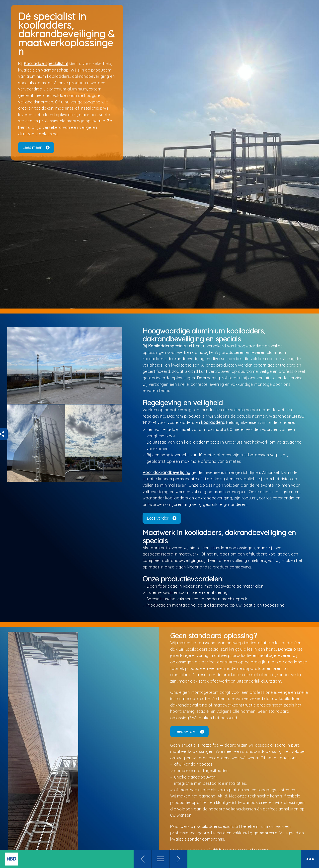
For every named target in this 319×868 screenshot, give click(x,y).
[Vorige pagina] (143, 859)
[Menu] (160, 859)
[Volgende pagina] (178, 859)
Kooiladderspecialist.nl (49, 88)
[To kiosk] (42, 859)
